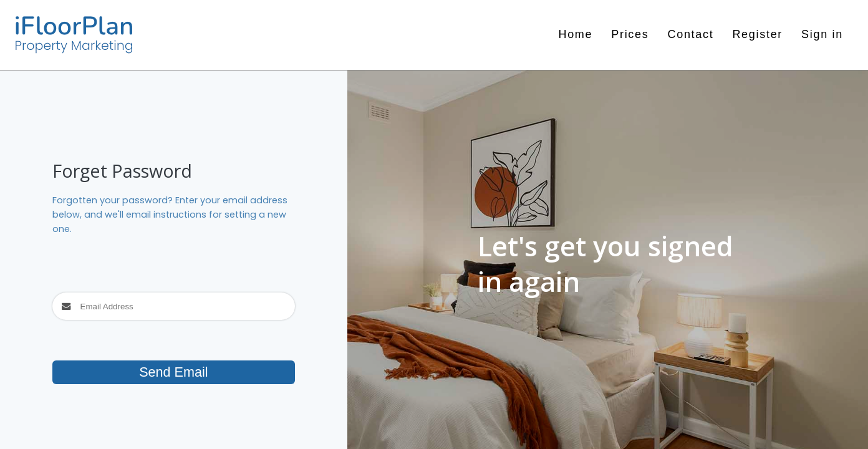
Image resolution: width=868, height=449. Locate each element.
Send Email (173, 372)
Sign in (822, 35)
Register (757, 35)
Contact (690, 35)
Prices (630, 35)
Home (575, 35)
